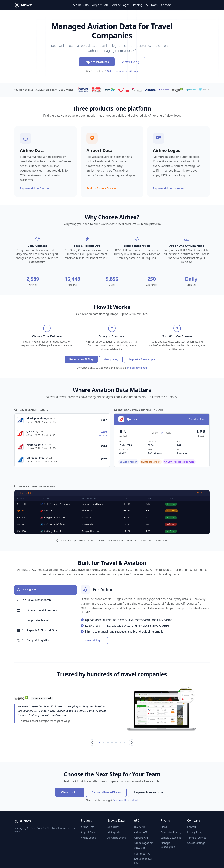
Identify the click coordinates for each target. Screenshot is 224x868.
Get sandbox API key (81, 359)
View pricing (111, 359)
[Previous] (92, 742)
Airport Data (100, 5)
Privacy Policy (195, 832)
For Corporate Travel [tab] (33, 620)
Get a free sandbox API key (122, 71)
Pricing (138, 5)
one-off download (137, 368)
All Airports (114, 832)
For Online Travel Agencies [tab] (37, 610)
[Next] (132, 742)
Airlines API (141, 832)
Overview (139, 827)
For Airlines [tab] (27, 590)
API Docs (152, 5)
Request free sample (148, 792)
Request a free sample (142, 359)
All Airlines (113, 827)
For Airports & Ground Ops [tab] (37, 630)
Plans (164, 827)
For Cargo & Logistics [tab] (33, 640)
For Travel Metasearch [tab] (34, 600)
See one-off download (125, 800)
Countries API (142, 854)
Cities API (139, 848)
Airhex (23, 5)
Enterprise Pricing (171, 832)
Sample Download (171, 838)
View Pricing (131, 62)
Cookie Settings (196, 843)
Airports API (141, 838)
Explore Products (97, 62)
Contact (166, 5)
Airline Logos (121, 5)
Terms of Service (197, 838)
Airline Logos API (144, 843)
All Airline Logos (117, 838)
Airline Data (81, 5)
